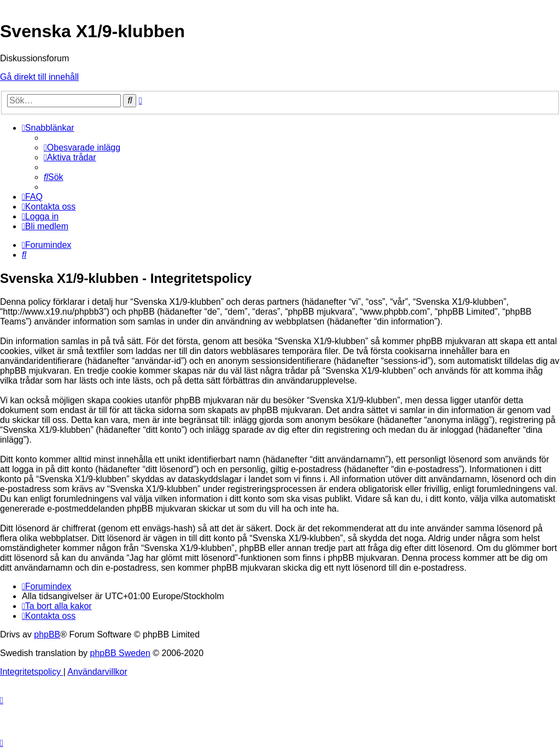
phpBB (47, 634)
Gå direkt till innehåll (39, 77)
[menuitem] (82, 147)
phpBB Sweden (120, 653)
